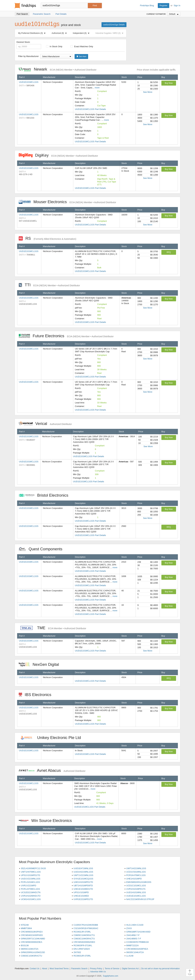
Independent (82, 33)
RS (47, 238)
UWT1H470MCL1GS (31, 872)
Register (164, 5)
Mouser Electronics (67, 202)
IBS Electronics (37, 695)
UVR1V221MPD (29, 886)
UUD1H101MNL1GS (136, 892)
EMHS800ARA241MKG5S (139, 882)
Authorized (60, 33)
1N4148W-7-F (133, 935)
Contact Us (35, 969)
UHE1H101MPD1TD (83, 882)
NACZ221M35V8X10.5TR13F (140, 899)
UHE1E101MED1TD (83, 889)
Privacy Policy (96, 969)
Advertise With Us (98, 972)
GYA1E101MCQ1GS (83, 879)
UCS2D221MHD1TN (31, 892)
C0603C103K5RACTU (31, 956)
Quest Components (42, 549)
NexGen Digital (39, 664)
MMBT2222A (133, 945)
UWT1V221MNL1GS (83, 875)
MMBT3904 (26, 928)
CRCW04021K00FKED (32, 935)
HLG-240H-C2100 (135, 925)
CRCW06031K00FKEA (137, 949)
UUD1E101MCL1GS (29, 82)
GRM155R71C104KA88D (33, 939)
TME (52, 628)
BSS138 (25, 945)
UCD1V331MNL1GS (136, 872)
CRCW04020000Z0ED (84, 942)
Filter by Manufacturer (28, 56)
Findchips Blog (147, 5)
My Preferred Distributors (32, 33)
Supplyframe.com (111, 976)
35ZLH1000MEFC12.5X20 (33, 868)
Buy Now (169, 83)
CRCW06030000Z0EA (32, 942)
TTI (49, 285)
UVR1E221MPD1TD (83, 899)
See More (148, 92)
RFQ (169, 252)
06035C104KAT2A (135, 952)
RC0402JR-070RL (82, 932)
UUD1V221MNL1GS (31, 879)
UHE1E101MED (81, 896)
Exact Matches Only (82, 46)
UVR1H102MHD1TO (31, 896)
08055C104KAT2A (30, 949)
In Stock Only (54, 46)
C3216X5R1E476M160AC (86, 928)
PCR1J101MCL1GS (30, 882)
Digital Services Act (130, 969)
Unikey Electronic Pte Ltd (51, 738)
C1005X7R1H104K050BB (86, 925)
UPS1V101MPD (81, 892)
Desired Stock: (29, 45)
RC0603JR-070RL (82, 956)
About (44, 969)
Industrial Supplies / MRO (110, 33)
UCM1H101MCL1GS (31, 899)
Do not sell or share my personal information (160, 969)
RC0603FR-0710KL (83, 945)
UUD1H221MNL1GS (83, 872)
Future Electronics (66, 336)
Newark (58, 69)
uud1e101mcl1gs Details (114, 25)
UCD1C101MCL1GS (136, 886)
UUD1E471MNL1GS (83, 868)
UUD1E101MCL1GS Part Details (90, 109)
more (97, 88)
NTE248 (25, 925)
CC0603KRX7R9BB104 (137, 942)
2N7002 (77, 952)
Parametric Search (79, 969)
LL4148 (130, 956)
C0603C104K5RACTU (84, 939)
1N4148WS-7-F (134, 939)
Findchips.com (25, 6)
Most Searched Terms (59, 969)
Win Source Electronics (47, 821)
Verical (45, 424)
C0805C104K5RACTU (84, 935)
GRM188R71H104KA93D (138, 932)
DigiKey (58, 155)
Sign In (177, 5)
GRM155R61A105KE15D (33, 952)
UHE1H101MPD (134, 879)
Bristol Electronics (45, 495)
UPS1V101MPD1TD (31, 875)
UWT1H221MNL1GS (136, 868)
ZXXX (129, 928)
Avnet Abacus (52, 770)
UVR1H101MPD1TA (136, 889)
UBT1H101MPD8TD (83, 886)
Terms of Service (112, 969)
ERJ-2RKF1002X (82, 949)
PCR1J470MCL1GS (30, 889)
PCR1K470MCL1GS (136, 875)
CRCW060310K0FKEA (32, 932)
